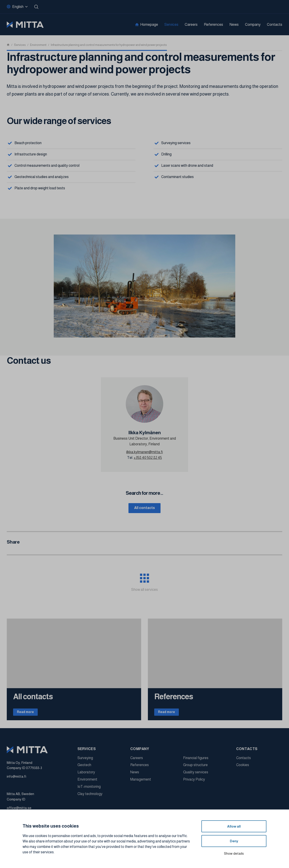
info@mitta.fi (16, 780)
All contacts (144, 508)
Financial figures (196, 761)
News (234, 25)
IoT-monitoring (89, 789)
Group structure (195, 768)
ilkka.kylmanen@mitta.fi (144, 452)
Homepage (149, 25)
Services (171, 25)
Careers (191, 25)
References (213, 25)
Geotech (84, 768)
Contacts (275, 25)
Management (141, 782)
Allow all (234, 826)
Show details (234, 853)
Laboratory (86, 775)
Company (253, 25)
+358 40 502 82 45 (148, 458)
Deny (234, 841)
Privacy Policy (194, 782)
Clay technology (90, 797)
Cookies (243, 768)
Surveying (85, 761)
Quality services (196, 775)
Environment (87, 782)
